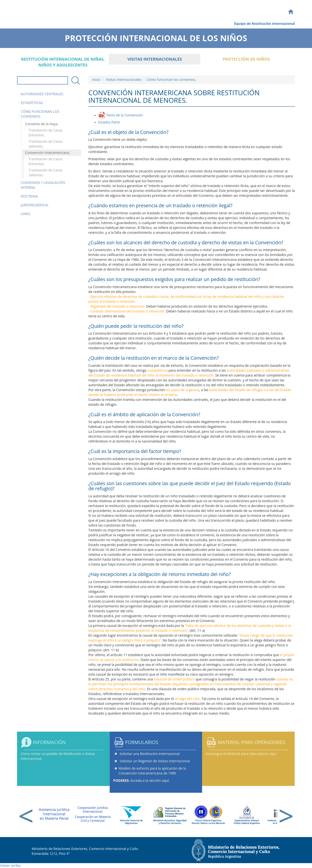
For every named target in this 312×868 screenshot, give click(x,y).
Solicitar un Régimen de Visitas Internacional (155, 761)
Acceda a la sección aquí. (141, 780)
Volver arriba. (11, 865)
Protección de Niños (246, 59)
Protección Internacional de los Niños (156, 37)
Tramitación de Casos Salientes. (46, 144)
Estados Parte (109, 122)
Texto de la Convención (125, 115)
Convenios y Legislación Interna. (43, 185)
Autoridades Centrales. (42, 94)
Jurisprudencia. (35, 205)
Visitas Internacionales (155, 59)
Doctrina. (30, 196)
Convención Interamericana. (48, 153)
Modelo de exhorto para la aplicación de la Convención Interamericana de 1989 (152, 771)
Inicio (96, 80)
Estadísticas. (32, 103)
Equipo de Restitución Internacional (265, 24)
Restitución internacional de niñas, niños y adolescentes (63, 62)
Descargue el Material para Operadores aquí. (241, 754)
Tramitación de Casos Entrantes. (46, 133)
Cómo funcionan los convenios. (40, 114)
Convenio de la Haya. (42, 124)
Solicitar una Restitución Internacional (150, 754)
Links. (26, 214)
